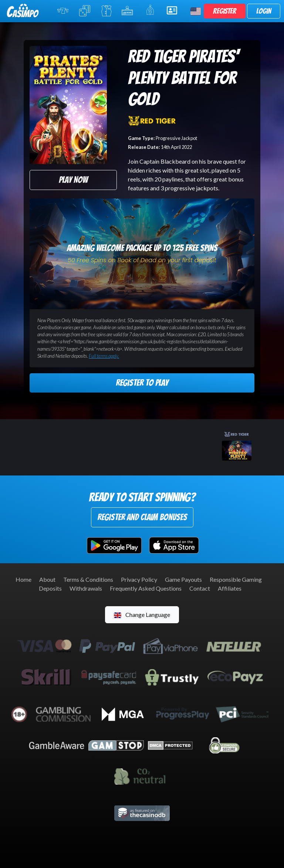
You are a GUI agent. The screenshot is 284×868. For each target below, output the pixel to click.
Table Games (85, 11)
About (47, 579)
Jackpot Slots (129, 11)
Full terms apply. (104, 356)
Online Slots (64, 11)
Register (225, 11)
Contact (200, 588)
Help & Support (174, 10)
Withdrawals (86, 588)
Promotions (151, 10)
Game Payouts (183, 579)
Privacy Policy (139, 579)
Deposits (50, 588)
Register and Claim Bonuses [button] (142, 517)
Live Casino (106, 11)
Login (264, 11)
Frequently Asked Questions (146, 588)
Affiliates (230, 588)
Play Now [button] (73, 180)
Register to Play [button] (142, 383)
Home (23, 579)
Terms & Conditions (88, 579)
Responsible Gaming (236, 579)
